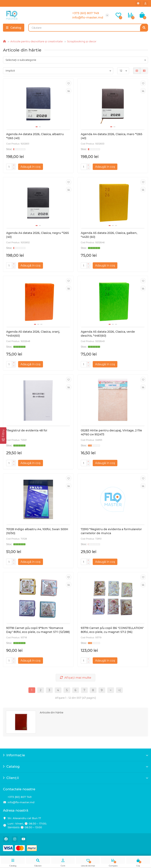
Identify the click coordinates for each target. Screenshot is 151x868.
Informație (75, 755)
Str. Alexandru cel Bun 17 (24, 818)
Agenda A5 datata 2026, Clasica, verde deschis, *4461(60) (108, 334)
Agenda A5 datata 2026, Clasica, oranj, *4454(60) (33, 334)
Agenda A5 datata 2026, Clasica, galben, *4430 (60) (109, 235)
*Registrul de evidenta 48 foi (27, 430)
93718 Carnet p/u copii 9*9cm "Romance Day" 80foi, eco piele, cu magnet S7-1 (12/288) (38, 630)
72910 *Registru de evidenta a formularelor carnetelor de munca (111, 531)
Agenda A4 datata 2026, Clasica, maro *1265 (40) (112, 136)
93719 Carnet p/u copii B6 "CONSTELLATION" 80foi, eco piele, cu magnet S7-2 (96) (112, 630)
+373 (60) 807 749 (19, 797)
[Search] (88, 28)
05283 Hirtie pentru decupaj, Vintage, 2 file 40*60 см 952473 (111, 432)
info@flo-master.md (21, 802)
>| (119, 690)
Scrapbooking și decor (82, 41)
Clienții (75, 778)
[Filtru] (3, 435)
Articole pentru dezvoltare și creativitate (37, 41)
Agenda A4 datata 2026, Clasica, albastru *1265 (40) (35, 136)
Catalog (75, 766)
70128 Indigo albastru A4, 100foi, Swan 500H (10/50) (37, 531)
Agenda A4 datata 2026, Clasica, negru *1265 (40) (38, 235)
